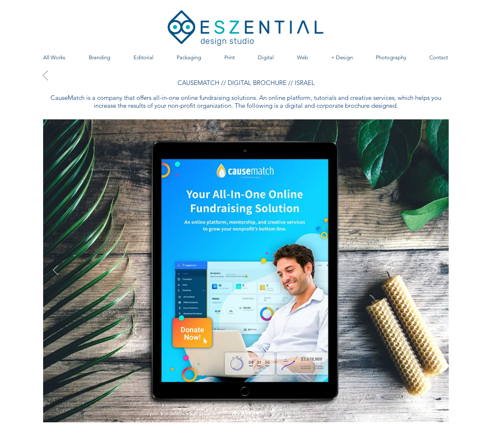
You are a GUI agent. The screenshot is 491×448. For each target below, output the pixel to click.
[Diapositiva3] (243, 413)
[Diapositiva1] (235, 413)
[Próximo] (436, 271)
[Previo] (56, 271)
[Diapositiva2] (250, 413)
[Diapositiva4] (257, 413)
